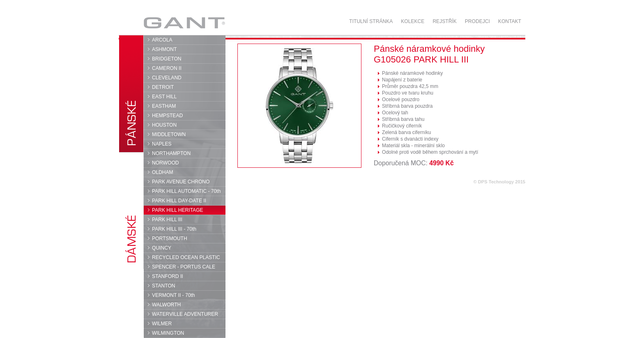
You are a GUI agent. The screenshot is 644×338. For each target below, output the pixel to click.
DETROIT (163, 87)
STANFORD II (168, 276)
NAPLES (162, 144)
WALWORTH (166, 305)
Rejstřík (444, 21)
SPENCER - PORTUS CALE (184, 267)
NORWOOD (166, 163)
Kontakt (510, 21)
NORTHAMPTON (171, 153)
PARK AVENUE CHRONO (181, 182)
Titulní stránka (371, 21)
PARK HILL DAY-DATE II (179, 201)
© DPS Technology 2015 (499, 182)
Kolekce (413, 21)
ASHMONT (164, 49)
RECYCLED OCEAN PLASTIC (186, 257)
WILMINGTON (168, 333)
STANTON (164, 286)
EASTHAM (164, 106)
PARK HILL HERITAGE (178, 210)
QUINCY (162, 248)
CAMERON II (167, 68)
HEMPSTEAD (167, 116)
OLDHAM (163, 172)
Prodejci (477, 21)
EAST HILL (164, 97)
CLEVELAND (167, 78)
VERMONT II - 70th (173, 295)
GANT (184, 23)
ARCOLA (162, 40)
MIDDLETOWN (169, 134)
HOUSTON (164, 125)
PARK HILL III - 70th (174, 229)
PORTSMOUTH (170, 238)
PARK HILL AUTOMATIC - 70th (186, 191)
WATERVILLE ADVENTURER (185, 314)
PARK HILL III (167, 220)
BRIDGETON (167, 59)
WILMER (162, 324)
